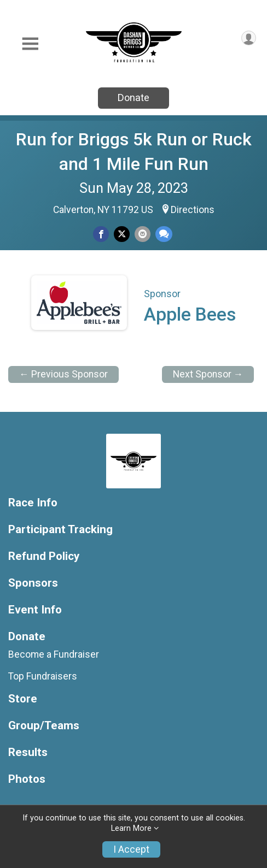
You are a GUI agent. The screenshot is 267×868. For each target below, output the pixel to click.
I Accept (131, 849)
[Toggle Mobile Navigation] (30, 44)
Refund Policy (44, 556)
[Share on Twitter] (122, 234)
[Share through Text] (164, 234)
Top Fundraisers (43, 676)
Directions (193, 210)
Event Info (35, 610)
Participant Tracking (60, 530)
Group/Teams (44, 726)
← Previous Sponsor (63, 374)
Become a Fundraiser (54, 654)
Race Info (33, 503)
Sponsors (33, 583)
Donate (133, 98)
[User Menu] (249, 38)
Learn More (131, 828)
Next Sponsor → (208, 374)
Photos (27, 779)
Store (23, 699)
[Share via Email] (143, 234)
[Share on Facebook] (101, 234)
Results (28, 752)
